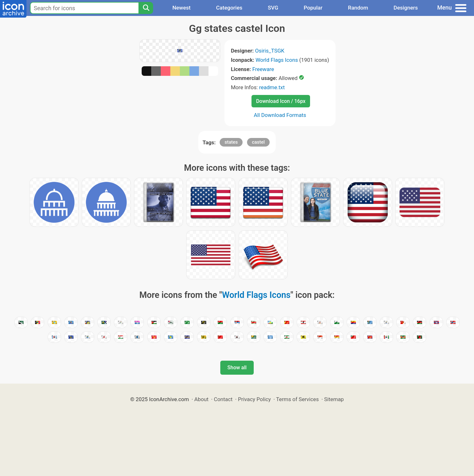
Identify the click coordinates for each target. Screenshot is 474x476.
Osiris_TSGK (270, 51)
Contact (223, 399)
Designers (406, 8)
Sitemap (334, 399)
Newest (181, 8)
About (201, 399)
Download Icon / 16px (281, 101)
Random (358, 8)
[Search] (146, 8)
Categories (229, 8)
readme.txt (272, 87)
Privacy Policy (254, 399)
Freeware (263, 69)
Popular (313, 8)
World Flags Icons (277, 60)
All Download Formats (280, 115)
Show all (237, 368)
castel (258, 142)
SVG (273, 8)
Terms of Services (297, 399)
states (231, 142)
